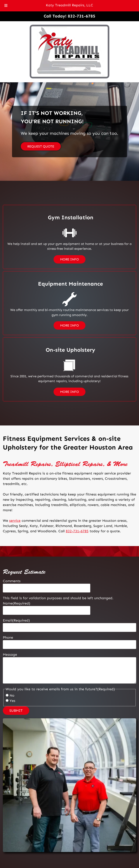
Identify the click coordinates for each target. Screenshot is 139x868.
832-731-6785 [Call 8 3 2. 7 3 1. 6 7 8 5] (77, 531)
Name (17, 603)
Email (16, 620)
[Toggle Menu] (6, 6)
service (15, 521)
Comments (12, 581)
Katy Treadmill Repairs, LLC (69, 5)
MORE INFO (69, 259)
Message (10, 655)
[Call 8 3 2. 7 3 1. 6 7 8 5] (82, 16)
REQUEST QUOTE (41, 146)
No (12, 695)
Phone (8, 637)
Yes (12, 701)
